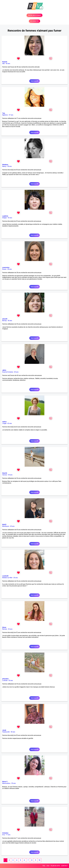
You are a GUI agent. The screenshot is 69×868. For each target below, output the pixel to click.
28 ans (10, 269)
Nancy (4, 166)
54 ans (10, 475)
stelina (4, 422)
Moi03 (4, 525)
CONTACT (64, 866)
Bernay (4, 321)
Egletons (5, 115)
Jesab (4, 730)
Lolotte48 (5, 576)
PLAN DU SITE (55, 866)
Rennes (5, 629)
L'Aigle (4, 423)
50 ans (8, 64)
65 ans (12, 526)
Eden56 (5, 473)
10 (39, 860)
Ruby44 (5, 62)
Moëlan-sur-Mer (7, 578)
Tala (4, 113)
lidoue (4, 627)
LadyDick (5, 216)
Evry (4, 835)
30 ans (10, 321)
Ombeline (5, 833)
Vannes (5, 475)
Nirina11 (5, 782)
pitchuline (5, 679)
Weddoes (5, 165)
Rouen (4, 269)
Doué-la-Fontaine (8, 372)
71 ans (8, 835)
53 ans (10, 218)
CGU (48, 866)
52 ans (10, 629)
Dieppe (4, 218)
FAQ (44, 866)
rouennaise (6, 267)
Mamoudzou (6, 783)
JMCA (4, 370)
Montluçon (6, 526)
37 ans (11, 115)
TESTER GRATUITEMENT (35, 15)
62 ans (10, 423)
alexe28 (5, 319)
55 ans (14, 783)
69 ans (16, 372)
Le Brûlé (5, 680)
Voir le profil (34, 81)
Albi (3, 64)
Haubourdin (6, 732)
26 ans (16, 578)
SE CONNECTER (34, 21)
